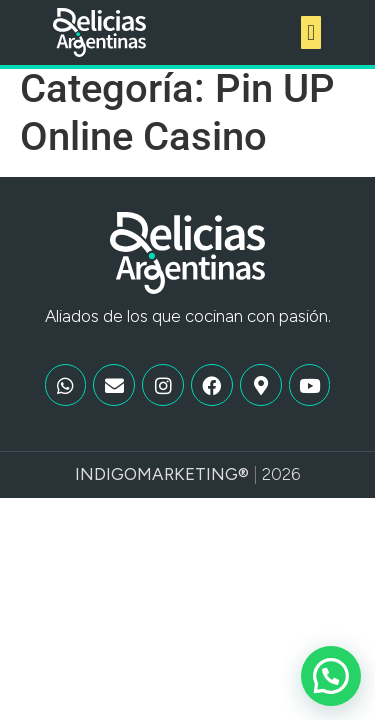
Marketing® (193, 486)
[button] (310, 32)
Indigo (106, 486)
